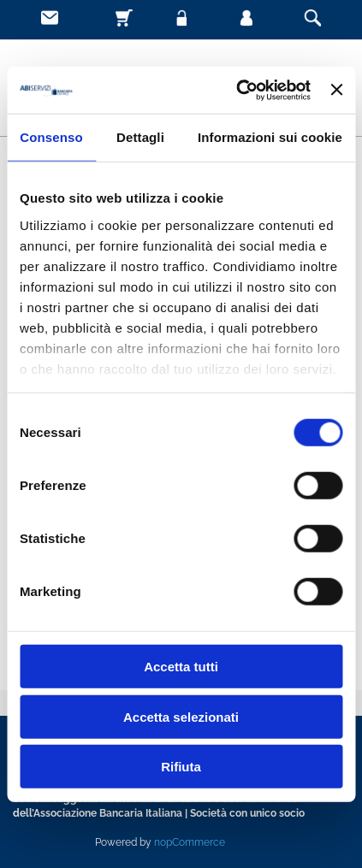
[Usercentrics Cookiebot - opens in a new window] (236, 90)
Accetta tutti (181, 667)
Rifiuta (181, 767)
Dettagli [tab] (140, 137)
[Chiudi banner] (336, 90)
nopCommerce (190, 842)
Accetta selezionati (181, 716)
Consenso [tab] (51, 137)
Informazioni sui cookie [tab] (270, 137)
